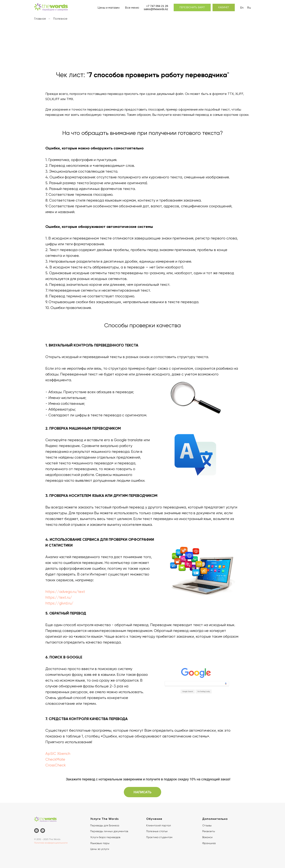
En (242, 8)
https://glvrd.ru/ (59, 603)
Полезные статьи (157, 831)
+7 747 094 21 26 (157, 6)
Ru (249, 8)
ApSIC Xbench (58, 754)
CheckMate (55, 759)
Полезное (60, 19)
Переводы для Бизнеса (105, 825)
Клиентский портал (159, 825)
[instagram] (37, 831)
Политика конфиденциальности (51, 843)
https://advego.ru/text (65, 592)
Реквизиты (209, 831)
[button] (192, 7)
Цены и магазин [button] (109, 8)
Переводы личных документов (109, 831)
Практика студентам (159, 837)
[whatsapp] (43, 831)
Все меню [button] (132, 8)
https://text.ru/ (59, 597)
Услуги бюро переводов (105, 837)
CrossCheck (56, 765)
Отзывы (207, 825)
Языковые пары (100, 843)
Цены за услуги (100, 849)
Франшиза (209, 843)
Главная (40, 19)
